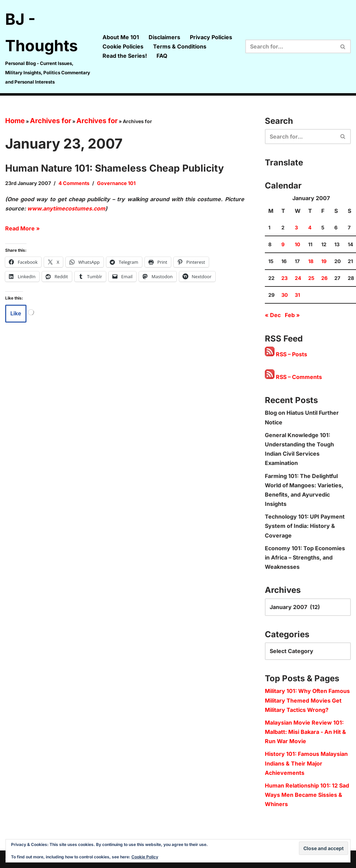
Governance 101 (116, 183)
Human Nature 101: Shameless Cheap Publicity (115, 168)
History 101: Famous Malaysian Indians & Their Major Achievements (306, 763)
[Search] (290, 46)
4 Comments (74, 183)
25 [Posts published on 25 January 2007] (311, 278)
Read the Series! (125, 56)
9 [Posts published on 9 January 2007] (283, 244)
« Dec (273, 315)
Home (15, 121)
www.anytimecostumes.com (66, 208)
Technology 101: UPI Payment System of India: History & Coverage (305, 526)
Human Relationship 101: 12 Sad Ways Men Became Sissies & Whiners (307, 795)
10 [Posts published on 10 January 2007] (298, 244)
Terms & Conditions (180, 46)
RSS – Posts (286, 354)
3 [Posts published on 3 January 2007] (296, 227)
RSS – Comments (293, 377)
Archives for (51, 121)
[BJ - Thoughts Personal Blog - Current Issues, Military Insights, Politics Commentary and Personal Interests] (48, 47)
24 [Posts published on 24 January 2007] (298, 278)
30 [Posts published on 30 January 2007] (285, 295)
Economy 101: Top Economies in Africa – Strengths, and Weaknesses (305, 557)
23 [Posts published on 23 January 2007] (284, 278)
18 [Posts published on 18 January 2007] (311, 261)
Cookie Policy (145, 857)
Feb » (292, 315)
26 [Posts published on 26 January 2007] (324, 278)
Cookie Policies (123, 46)
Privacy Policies (211, 37)
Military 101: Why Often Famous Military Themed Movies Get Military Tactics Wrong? (307, 700)
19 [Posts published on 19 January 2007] (324, 261)
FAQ (162, 56)
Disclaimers (164, 37)
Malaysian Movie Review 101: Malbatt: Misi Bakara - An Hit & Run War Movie (305, 732)
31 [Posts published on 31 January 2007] (297, 295)
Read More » (23, 228)
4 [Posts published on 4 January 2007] (310, 227)
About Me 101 (121, 37)
